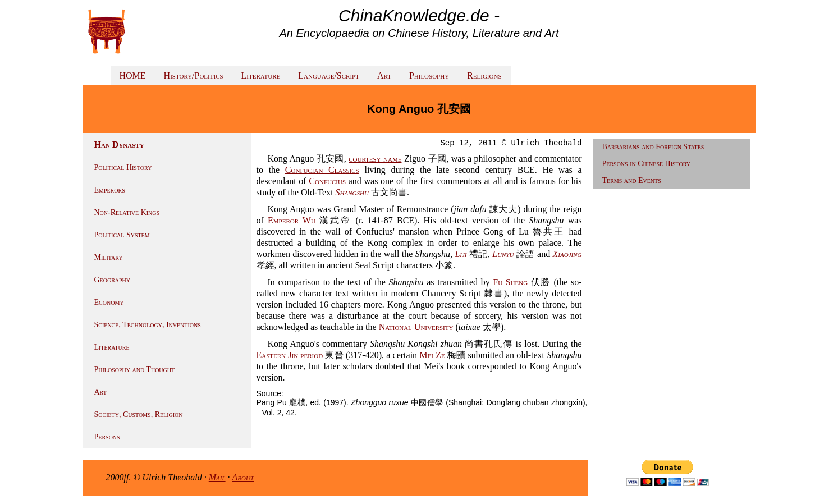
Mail (217, 477)
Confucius (327, 181)
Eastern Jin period (290, 355)
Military (109, 257)
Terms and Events (632, 180)
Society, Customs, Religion (139, 414)
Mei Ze (432, 355)
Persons (107, 437)
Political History (123, 168)
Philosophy (429, 75)
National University (416, 327)
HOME (133, 75)
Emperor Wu (292, 220)
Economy (109, 302)
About (243, 477)
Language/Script (329, 75)
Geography (113, 280)
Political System (122, 235)
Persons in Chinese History (647, 164)
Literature (261, 75)
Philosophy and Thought (135, 370)
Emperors (110, 190)
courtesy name (375, 159)
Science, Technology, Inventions (148, 325)
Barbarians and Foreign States (653, 147)
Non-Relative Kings (127, 212)
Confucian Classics (322, 170)
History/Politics (194, 75)
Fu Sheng (510, 282)
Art (384, 75)
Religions (484, 75)
